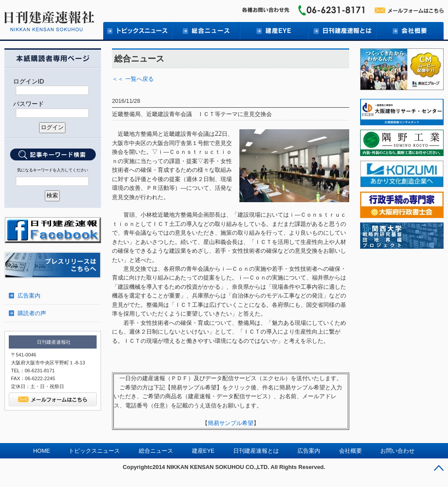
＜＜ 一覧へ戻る (133, 79)
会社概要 (410, 31)
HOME (42, 451)
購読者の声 (32, 313)
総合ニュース (205, 31)
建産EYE (273, 31)
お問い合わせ (397, 451)
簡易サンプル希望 (231, 423)
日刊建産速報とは (341, 31)
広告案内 (29, 296)
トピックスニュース (94, 451)
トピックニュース (137, 31)
